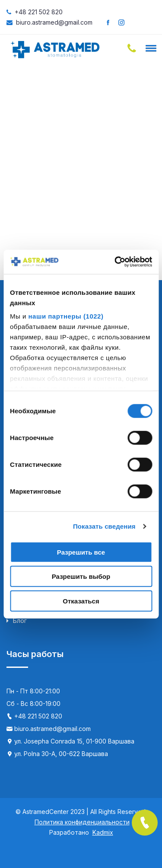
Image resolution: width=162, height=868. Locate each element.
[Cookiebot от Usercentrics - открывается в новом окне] (115, 262)
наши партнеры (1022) (66, 316)
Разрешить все (81, 552)
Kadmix (103, 832)
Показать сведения (104, 526)
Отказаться (81, 601)
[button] (149, 48)
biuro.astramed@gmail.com (54, 22)
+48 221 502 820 (39, 12)
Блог (17, 621)
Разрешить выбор (81, 576)
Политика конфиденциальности (82, 822)
